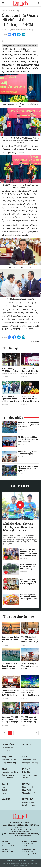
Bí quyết (26, 785)
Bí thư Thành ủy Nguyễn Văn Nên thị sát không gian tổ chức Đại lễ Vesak (11, 399)
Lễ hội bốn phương (9, 764)
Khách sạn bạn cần (9, 779)
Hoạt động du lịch (29, 803)
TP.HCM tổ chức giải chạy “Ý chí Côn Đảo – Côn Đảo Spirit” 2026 (28, 469)
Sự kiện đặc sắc (28, 806)
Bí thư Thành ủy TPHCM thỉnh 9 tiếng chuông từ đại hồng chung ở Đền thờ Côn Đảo (10, 371)
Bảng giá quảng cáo (26, 862)
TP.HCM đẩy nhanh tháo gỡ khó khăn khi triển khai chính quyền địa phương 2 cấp (30, 640)
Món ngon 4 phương (30, 764)
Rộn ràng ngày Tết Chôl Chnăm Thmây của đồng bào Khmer (29, 597)
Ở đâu (4, 770)
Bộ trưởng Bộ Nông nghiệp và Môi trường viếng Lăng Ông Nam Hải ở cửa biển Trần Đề (29, 553)
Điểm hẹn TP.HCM (9, 761)
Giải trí (5, 785)
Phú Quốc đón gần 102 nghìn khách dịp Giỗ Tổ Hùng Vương (28, 582)
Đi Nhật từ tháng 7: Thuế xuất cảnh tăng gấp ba (28, 453)
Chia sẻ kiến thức (29, 794)
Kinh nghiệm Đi (28, 788)
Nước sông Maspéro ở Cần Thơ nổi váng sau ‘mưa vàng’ (28, 567)
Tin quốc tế (6, 751)
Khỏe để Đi (26, 791)
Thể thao (5, 794)
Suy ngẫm (27, 745)
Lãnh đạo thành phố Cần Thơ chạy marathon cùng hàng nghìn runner (18, 528)
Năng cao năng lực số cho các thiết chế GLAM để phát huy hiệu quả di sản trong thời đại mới (10, 694)
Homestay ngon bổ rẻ (10, 773)
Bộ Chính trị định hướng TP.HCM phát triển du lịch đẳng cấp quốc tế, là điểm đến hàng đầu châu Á (30, 694)
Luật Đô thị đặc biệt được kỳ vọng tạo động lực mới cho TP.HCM (9, 667)
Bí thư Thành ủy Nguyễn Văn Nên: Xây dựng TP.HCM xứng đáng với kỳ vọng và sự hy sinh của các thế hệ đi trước (30, 371)
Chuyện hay (27, 800)
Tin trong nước (7, 749)
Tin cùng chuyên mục (19, 617)
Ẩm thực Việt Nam (29, 761)
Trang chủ (5, 11)
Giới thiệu (11, 862)
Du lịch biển (7, 758)
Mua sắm (6, 800)
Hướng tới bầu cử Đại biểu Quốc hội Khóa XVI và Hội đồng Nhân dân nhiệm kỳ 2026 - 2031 (20, 46)
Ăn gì (24, 758)
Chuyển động (15, 11)
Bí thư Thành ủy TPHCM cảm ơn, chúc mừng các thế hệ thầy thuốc (30, 399)
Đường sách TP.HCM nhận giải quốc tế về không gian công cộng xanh (10, 720)
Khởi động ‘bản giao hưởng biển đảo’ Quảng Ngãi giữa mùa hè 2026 (29, 425)
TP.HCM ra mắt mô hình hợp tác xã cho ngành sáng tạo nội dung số (29, 440)
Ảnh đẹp (25, 779)
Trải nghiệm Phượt (29, 776)
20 (31, 734)
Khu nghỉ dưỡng (8, 776)
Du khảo (26, 770)
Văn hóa (5, 788)
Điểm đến (26, 773)
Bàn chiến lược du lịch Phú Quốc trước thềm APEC (10, 640)
